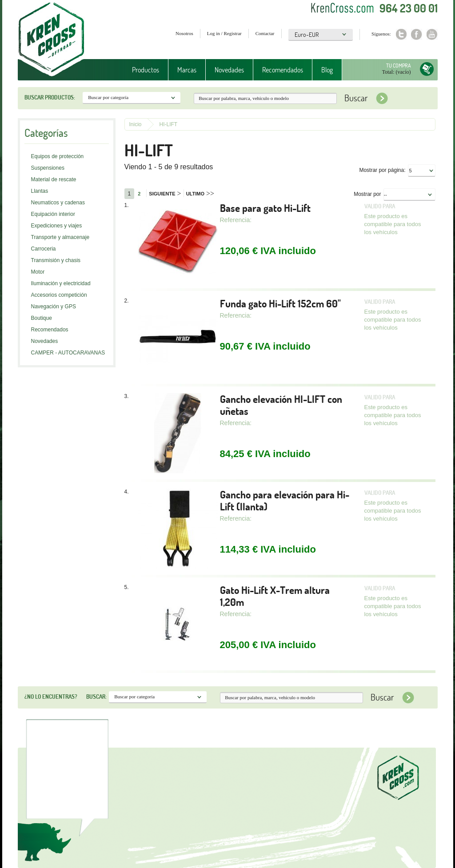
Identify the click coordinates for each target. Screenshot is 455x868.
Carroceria (44, 249)
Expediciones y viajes (57, 226)
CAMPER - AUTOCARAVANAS (68, 353)
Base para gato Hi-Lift (265, 208)
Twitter (401, 34)
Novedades (229, 70)
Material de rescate (54, 179)
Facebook (417, 34)
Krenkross (51, 40)
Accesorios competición (59, 295)
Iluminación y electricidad (61, 283)
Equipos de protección (58, 156)
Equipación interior (53, 214)
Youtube (432, 34)
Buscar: (96, 697)
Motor (38, 272)
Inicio (136, 124)
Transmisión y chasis (56, 260)
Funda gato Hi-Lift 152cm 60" (280, 304)
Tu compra (399, 66)
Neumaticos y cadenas (58, 203)
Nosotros (184, 33)
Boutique (42, 318)
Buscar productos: (50, 97)
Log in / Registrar (224, 33)
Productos (146, 70)
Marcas (187, 70)
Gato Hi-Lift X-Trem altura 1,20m (275, 596)
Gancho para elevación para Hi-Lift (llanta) (285, 501)
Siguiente (165, 194)
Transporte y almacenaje (60, 237)
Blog (327, 70)
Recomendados (283, 70)
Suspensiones (48, 168)
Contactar (265, 33)
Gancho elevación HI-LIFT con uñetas (281, 405)
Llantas (40, 191)
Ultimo (200, 194)
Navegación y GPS (54, 307)
